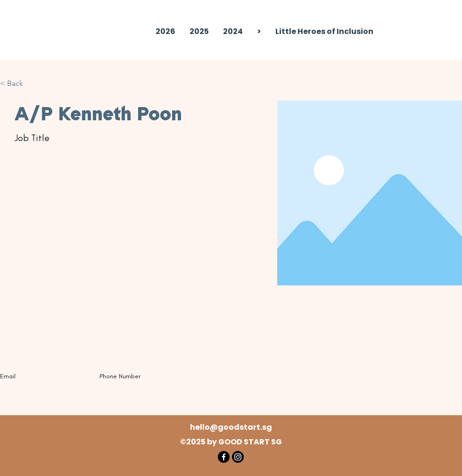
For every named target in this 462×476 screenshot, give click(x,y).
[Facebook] (224, 457)
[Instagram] (238, 457)
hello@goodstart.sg (231, 427)
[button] (199, 32)
